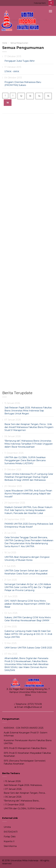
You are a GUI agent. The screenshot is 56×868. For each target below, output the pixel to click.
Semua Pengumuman (19, 43)
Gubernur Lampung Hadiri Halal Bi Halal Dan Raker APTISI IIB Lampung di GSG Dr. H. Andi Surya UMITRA (28, 634)
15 (48, 96)
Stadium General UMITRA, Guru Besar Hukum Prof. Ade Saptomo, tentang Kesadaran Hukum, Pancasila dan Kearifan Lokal (28, 510)
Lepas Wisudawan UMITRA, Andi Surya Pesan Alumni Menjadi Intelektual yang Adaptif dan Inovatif (28, 494)
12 (21, 96)
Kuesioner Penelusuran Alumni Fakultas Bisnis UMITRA (28, 742)
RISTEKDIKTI (11, 832)
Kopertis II (9, 841)
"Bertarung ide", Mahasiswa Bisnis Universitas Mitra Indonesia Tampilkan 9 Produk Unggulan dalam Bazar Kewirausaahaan (29, 444)
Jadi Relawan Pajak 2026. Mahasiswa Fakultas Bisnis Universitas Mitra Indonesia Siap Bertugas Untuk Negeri (28, 411)
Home (5, 43)
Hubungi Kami (40, 3)
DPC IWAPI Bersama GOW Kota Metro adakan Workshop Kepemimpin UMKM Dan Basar (27, 604)
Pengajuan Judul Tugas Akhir (20, 61)
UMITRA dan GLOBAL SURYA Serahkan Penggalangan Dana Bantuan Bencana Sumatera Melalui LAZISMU (25, 460)
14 (39, 96)
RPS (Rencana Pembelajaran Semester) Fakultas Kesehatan (25, 762)
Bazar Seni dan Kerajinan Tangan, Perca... (25, 793)
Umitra (7, 827)
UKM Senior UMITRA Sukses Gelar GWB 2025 (28, 648)
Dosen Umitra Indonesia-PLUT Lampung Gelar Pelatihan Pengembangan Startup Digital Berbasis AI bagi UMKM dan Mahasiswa (29, 477)
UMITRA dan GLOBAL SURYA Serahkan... (25, 808)
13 (30, 96)
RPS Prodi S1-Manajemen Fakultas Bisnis (25, 748)
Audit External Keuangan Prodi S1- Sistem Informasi (26, 734)
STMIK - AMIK (12, 71)
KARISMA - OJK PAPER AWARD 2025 (24, 728)
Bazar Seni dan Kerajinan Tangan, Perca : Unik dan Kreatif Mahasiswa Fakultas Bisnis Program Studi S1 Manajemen (29, 427)
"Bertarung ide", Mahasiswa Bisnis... (22, 801)
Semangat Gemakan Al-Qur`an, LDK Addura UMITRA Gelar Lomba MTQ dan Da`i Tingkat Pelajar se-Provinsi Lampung (28, 587)
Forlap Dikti (10, 837)
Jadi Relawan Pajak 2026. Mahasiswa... (23, 785)
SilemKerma (10, 846)
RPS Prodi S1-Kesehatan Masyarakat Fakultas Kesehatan (27, 754)
